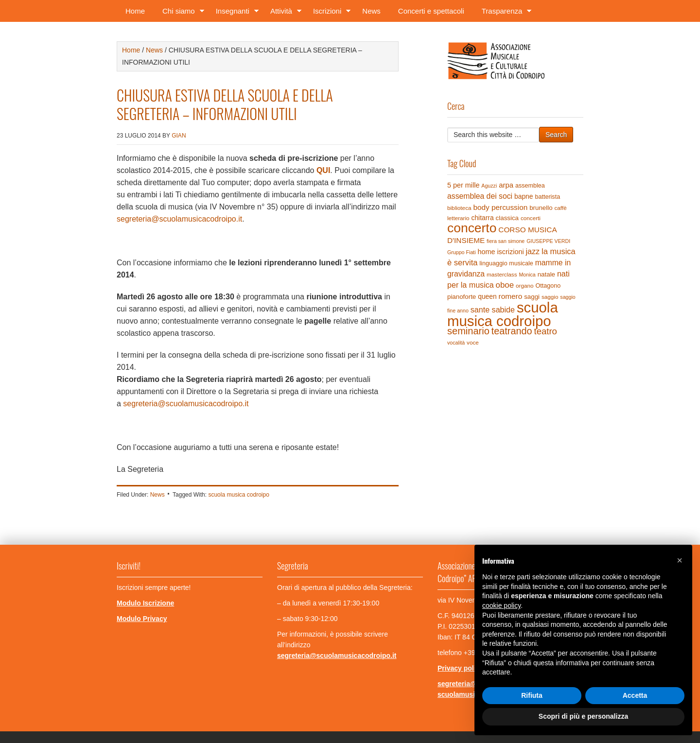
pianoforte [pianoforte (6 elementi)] (462, 297)
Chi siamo (180, 13)
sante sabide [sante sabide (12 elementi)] (493, 310)
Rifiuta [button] (532, 695)
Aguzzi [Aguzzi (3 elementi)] (489, 186)
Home (135, 11)
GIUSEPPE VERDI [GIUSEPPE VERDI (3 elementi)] (548, 241)
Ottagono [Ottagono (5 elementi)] (548, 286)
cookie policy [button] (501, 605)
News (371, 11)
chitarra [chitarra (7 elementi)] (482, 218)
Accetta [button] (635, 695)
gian (179, 136)
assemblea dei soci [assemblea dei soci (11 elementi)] (480, 196)
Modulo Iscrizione (145, 603)
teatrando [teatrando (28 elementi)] (512, 331)
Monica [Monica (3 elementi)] (527, 275)
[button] (680, 560)
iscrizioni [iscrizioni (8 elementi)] (510, 252)
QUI (323, 170)
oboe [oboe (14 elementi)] (505, 285)
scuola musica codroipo (238, 495)
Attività (283, 13)
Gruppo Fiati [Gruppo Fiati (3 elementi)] (462, 252)
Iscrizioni (329, 13)
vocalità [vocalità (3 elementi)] (456, 343)
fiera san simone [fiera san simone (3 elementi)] (506, 241)
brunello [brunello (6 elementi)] (541, 208)
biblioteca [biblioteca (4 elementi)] (459, 208)
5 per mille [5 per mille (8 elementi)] (463, 185)
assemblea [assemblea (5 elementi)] (530, 186)
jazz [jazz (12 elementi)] (533, 251)
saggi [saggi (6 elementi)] (532, 297)
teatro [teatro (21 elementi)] (545, 331)
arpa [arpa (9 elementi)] (506, 185)
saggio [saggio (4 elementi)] (550, 297)
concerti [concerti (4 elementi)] (531, 218)
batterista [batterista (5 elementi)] (547, 197)
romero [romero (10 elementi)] (511, 296)
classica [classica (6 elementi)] (507, 218)
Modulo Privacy (142, 619)
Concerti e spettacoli (431, 11)
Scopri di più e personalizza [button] (583, 716)
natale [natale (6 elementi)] (546, 274)
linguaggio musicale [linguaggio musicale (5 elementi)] (506, 263)
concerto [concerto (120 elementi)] (472, 228)
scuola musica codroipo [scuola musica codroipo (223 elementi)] (503, 314)
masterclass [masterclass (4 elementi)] (502, 274)
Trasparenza (504, 13)
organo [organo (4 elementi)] (525, 285)
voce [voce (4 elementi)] (473, 342)
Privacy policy (460, 668)
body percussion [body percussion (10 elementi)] (500, 207)
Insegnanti (234, 13)
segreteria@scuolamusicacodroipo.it (179, 219)
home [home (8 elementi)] (487, 252)
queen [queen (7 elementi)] (487, 296)
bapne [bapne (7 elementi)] (524, 196)
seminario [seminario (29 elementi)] (468, 331)
